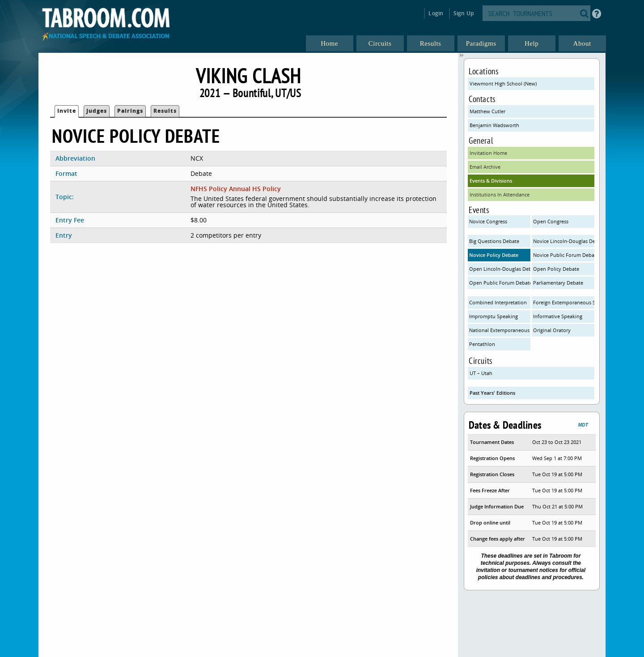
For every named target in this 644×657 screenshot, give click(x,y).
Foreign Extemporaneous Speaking (564, 302)
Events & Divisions (491, 181)
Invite (67, 111)
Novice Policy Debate (494, 255)
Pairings (130, 111)
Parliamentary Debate (558, 283)
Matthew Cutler (487, 111)
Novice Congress (488, 221)
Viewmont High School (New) (503, 83)
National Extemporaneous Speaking (500, 330)
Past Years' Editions (492, 393)
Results (165, 111)
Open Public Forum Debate (500, 283)
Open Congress (551, 221)
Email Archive (485, 167)
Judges (97, 111)
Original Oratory (552, 330)
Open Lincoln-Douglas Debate (500, 269)
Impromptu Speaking (494, 316)
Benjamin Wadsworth (494, 125)
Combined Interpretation (498, 302)
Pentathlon (482, 344)
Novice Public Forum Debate (564, 255)
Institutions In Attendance (500, 194)
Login (436, 13)
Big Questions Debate (494, 241)
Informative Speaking (558, 316)
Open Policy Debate (556, 269)
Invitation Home (488, 153)
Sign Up (464, 13)
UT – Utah (481, 373)
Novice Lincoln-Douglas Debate (564, 241)
